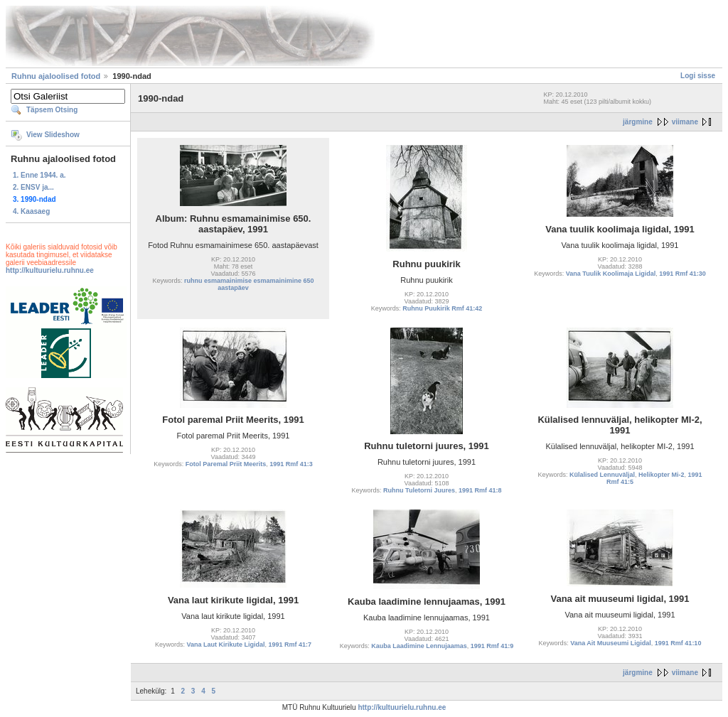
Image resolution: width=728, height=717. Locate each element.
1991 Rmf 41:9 (492, 646)
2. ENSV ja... (33, 187)
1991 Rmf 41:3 (291, 464)
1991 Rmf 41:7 (290, 645)
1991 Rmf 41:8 (480, 490)
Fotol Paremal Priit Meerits (226, 464)
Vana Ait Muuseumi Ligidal (611, 643)
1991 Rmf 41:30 (682, 274)
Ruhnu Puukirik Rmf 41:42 (442, 308)
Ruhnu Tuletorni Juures (419, 490)
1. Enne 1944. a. (39, 175)
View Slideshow (53, 135)
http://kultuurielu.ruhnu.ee (50, 270)
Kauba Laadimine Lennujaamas (419, 646)
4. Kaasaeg (31, 211)
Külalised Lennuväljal (602, 475)
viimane (685, 122)
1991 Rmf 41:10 (678, 643)
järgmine (638, 122)
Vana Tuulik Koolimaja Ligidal (611, 274)
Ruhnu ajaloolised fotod (56, 76)
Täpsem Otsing (52, 110)
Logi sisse (698, 76)
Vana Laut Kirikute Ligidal (225, 645)
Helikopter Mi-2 (662, 475)
